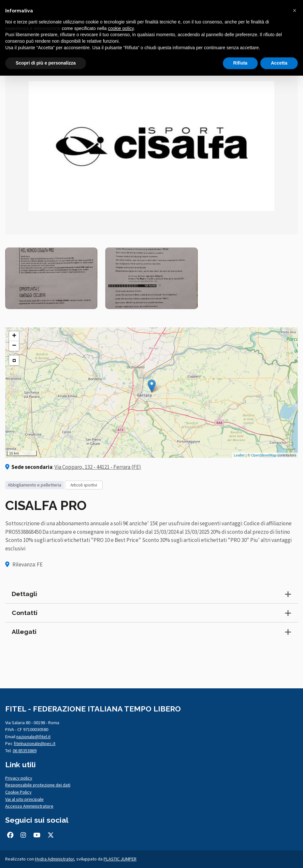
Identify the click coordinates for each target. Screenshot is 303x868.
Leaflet (239, 455)
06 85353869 (25, 751)
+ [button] (14, 336)
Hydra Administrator (54, 859)
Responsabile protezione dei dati (38, 785)
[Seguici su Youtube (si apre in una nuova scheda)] (37, 835)
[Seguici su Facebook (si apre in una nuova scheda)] (10, 835)
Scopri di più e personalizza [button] (46, 63)
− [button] (14, 346)
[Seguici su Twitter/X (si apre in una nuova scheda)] (51, 835)
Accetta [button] (279, 63)
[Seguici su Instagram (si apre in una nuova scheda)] (23, 835)
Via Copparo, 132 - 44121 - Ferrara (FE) (98, 467)
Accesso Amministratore (29, 806)
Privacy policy (19, 778)
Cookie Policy (18, 792)
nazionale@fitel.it (33, 737)
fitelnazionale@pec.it (35, 743)
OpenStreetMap (264, 455)
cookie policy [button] (121, 28)
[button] (295, 10)
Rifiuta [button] (240, 63)
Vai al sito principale (24, 799)
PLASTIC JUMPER (120, 859)
